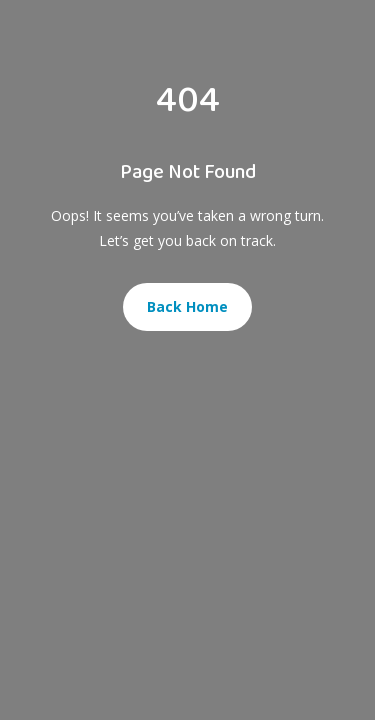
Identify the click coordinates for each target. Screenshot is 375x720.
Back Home (187, 306)
